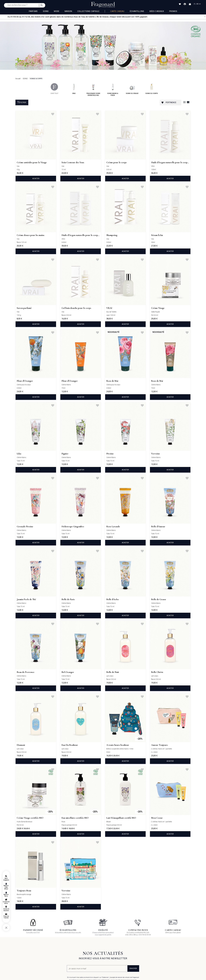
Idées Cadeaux (157, 11)
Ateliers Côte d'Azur (6, 887)
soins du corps (152, 89)
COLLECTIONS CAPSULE (88, 11)
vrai (74, 89)
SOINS (46, 11)
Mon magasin (6, 879)
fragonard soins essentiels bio (93, 90)
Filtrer (22, 102)
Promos (173, 11)
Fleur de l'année (6, 917)
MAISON (68, 11)
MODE (57, 11)
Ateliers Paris (6, 895)
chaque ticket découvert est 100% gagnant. (142, 17)
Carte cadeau (117, 11)
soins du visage (132, 89)
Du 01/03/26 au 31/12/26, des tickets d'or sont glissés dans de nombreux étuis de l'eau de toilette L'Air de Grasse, (72, 17)
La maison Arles (6, 903)
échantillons (137, 11)
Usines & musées (6, 910)
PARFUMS (33, 11)
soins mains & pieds (113, 90)
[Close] (205, 17)
